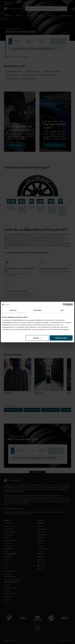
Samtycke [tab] (13, 310)
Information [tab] (37, 310)
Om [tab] (62, 310)
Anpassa (37, 338)
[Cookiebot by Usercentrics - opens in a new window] (64, 305)
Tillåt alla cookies (61, 338)
